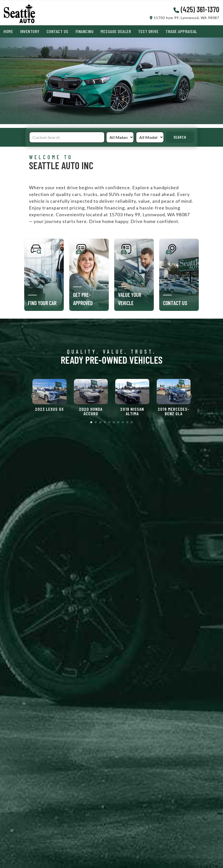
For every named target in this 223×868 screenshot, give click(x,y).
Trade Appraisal (181, 31)
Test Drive (148, 31)
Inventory (30, 31)
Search (180, 137)
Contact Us (57, 31)
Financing (85, 31)
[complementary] (208, 853)
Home (8, 31)
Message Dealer (116, 31)
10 (132, 422)
